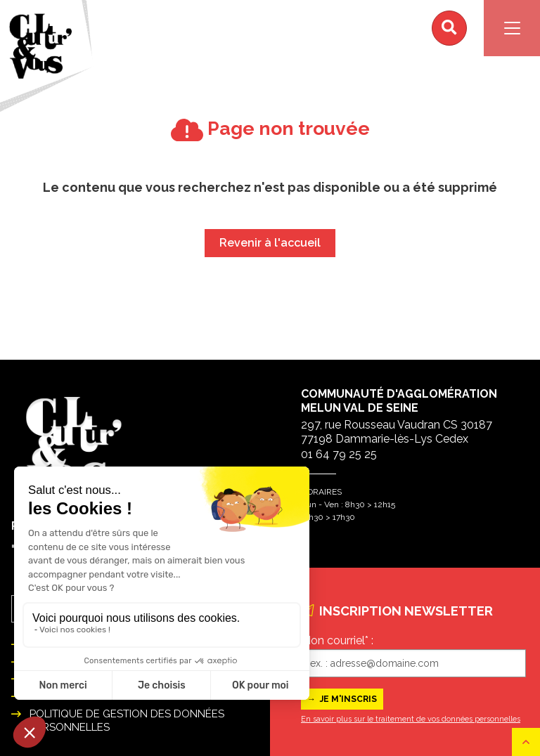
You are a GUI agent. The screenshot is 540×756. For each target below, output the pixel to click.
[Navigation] (512, 28)
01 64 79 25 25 (339, 454)
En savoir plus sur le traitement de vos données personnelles (411, 719)
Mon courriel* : (337, 640)
